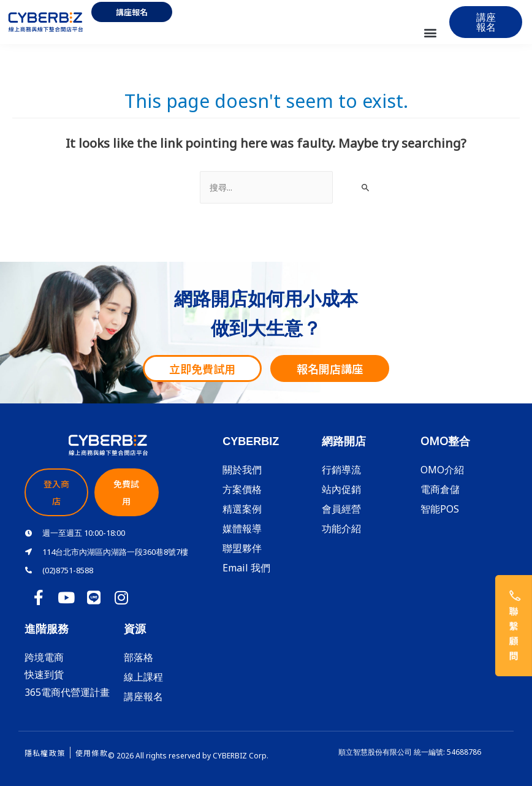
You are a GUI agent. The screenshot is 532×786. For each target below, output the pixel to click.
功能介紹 (341, 528)
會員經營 (341, 509)
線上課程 (143, 677)
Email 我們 (246, 568)
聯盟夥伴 (242, 548)
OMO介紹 (442, 470)
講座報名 (143, 696)
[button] (430, 32)
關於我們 (242, 470)
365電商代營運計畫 (67, 692)
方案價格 (242, 489)
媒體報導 (242, 528)
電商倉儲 (440, 489)
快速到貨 (44, 674)
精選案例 (242, 509)
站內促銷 (341, 489)
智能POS (440, 509)
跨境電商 (44, 657)
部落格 (139, 657)
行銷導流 (341, 470)
